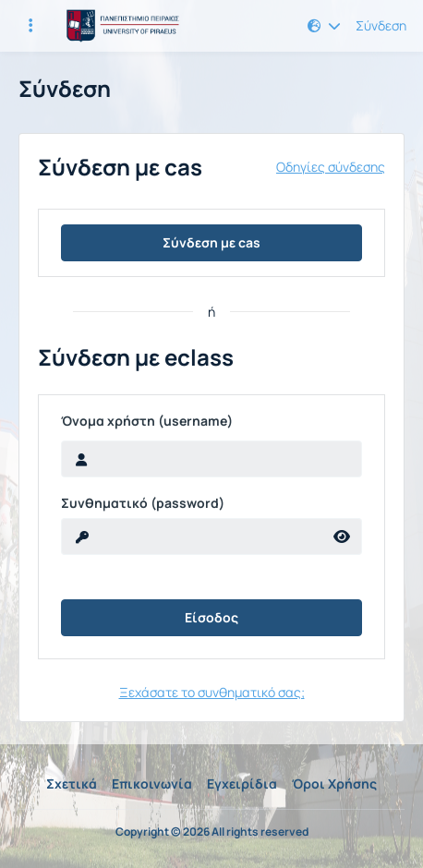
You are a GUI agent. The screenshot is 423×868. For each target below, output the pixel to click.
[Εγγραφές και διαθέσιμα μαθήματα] (30, 26)
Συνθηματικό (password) (143, 503)
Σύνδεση (381, 26)
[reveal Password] (192, 536)
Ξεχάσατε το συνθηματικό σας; (212, 692)
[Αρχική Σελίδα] (121, 26)
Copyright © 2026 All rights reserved (212, 832)
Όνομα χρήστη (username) (147, 421)
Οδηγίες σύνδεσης (331, 167)
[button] (324, 26)
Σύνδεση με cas (211, 242)
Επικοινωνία (152, 784)
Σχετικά (72, 784)
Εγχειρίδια (242, 784)
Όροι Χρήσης (334, 784)
